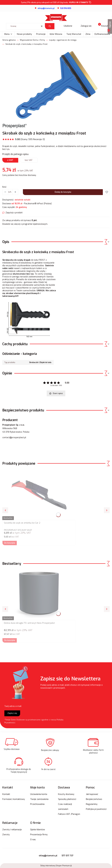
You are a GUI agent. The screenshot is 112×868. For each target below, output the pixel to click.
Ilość (4, 187)
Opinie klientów (38, 830)
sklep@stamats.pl (48, 856)
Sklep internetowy (55, 866)
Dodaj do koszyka (63, 192)
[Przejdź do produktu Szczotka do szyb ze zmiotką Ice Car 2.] (39, 494)
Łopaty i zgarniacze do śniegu (63, 40)
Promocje (41, 34)
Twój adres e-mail (13, 706)
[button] (50, 26)
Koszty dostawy (66, 794)
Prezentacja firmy (39, 835)
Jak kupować (92, 794)
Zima (88, 34)
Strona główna (9, 40)
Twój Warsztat (74, 34)
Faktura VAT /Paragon (69, 814)
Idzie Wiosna (56, 34)
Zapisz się (12, 713)
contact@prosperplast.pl (14, 438)
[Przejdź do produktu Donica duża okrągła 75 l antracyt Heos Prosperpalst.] (39, 595)
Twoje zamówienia (39, 799)
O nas (33, 839)
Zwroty (6, 835)
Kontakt (6, 794)
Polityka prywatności (96, 809)
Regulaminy (92, 804)
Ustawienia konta (39, 794)
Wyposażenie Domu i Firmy (32, 40)
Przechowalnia (37, 804)
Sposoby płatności (67, 799)
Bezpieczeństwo (94, 799)
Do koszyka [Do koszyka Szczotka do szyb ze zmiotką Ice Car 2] (10, 543)
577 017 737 (68, 856)
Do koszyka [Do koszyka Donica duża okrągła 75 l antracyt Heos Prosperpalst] (10, 640)
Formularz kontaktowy (14, 799)
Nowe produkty (24, 34)
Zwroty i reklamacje (12, 830)
